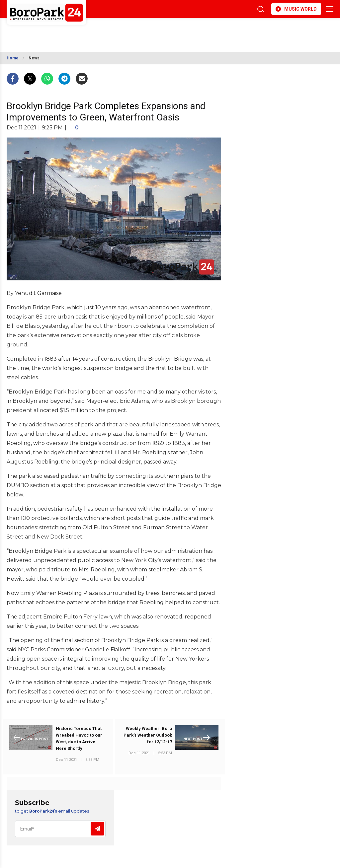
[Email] (60, 829)
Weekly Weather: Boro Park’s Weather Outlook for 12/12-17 (148, 735)
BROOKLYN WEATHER (66, 31)
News (34, 58)
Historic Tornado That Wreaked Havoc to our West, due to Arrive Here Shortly (79, 738)
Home (13, 58)
